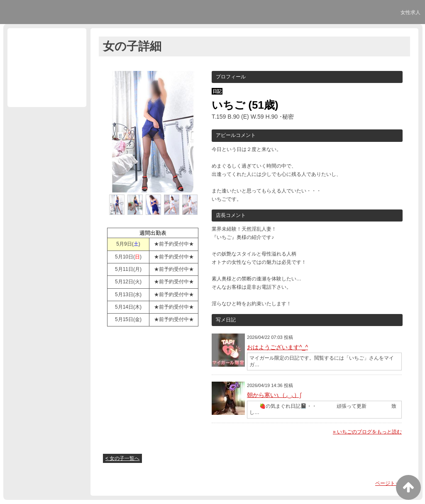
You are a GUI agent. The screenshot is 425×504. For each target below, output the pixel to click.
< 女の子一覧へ (122, 458)
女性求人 (410, 12)
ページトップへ (393, 483)
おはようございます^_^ (277, 347)
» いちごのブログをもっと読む (367, 432)
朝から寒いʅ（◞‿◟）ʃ (274, 395)
